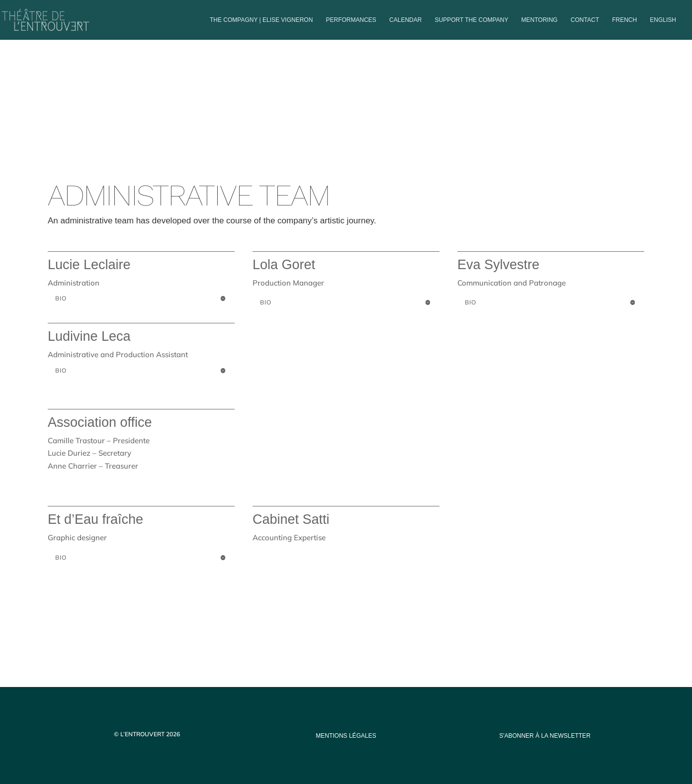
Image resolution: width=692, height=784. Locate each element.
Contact (585, 20)
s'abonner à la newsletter (545, 736)
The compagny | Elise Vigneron (261, 20)
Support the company (472, 20)
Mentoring (540, 20)
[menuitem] (624, 28)
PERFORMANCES (351, 20)
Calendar (405, 20)
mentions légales (346, 736)
